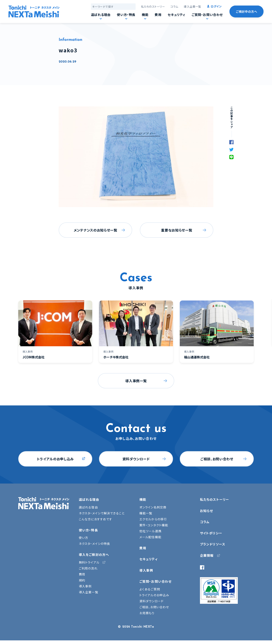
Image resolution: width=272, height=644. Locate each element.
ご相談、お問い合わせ (217, 459)
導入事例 (85, 586)
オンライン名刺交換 (153, 507)
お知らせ (206, 511)
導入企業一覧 (192, 6)
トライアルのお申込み (154, 595)
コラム (174, 6)
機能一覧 (146, 513)
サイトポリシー (211, 533)
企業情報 (207, 555)
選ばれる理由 (101, 15)
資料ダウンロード (136, 459)
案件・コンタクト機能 (154, 525)
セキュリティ (176, 15)
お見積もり (147, 613)
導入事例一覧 (136, 381)
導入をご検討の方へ (94, 555)
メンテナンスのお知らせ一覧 (95, 230)
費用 (158, 15)
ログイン (216, 6)
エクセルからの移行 (153, 519)
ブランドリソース (213, 544)
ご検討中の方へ (246, 11)
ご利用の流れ (88, 568)
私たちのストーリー (153, 6)
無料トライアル (89, 562)
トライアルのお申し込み (55, 459)
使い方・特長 (126, 15)
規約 (82, 580)
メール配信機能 (150, 537)
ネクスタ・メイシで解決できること (102, 513)
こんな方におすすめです (96, 519)
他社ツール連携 (150, 531)
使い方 (84, 538)
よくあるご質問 (150, 589)
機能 (145, 15)
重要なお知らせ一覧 (177, 230)
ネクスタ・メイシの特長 (94, 544)
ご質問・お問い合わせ (207, 15)
